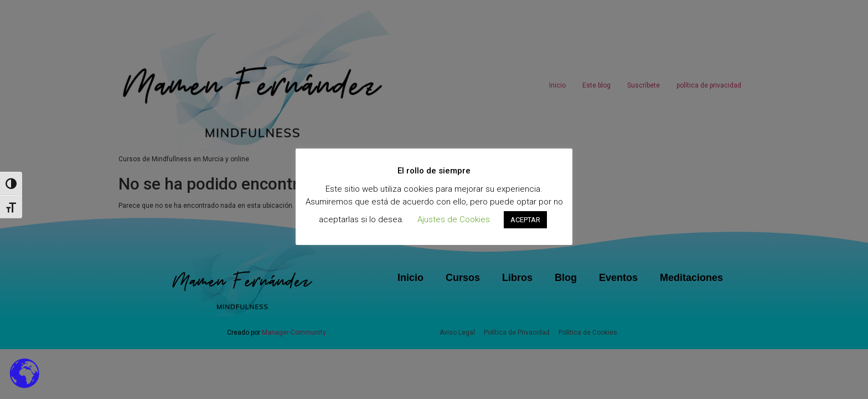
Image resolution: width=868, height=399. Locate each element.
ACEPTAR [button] (525, 220)
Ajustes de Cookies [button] (454, 219)
